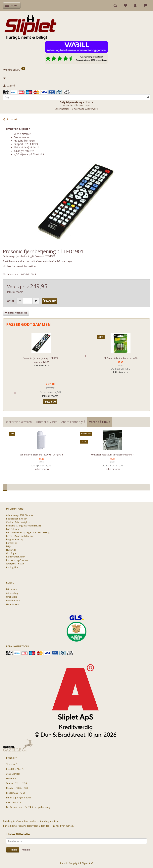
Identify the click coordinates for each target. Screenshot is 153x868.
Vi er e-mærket (22, 134)
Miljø (9, 546)
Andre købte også (73, 422)
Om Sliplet (12, 553)
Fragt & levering (15, 539)
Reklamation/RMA (16, 557)
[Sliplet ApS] (30, 26)
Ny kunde (11, 550)
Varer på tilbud (100, 422)
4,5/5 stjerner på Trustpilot (29, 154)
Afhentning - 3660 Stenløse (20, 515)
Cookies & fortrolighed (18, 522)
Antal (11, 301)
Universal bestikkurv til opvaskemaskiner (112, 455)
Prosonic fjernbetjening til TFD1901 (41, 358)
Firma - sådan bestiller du (19, 536)
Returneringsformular (18, 560)
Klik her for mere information (19, 266)
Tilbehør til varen (47, 422)
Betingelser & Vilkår (17, 519)
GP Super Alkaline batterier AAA (121, 358)
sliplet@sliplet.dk (30, 147)
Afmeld (26, 850)
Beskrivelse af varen (18, 422)
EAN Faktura (13, 529)
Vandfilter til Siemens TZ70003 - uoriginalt (41, 455)
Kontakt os (12, 543)
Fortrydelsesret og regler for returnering (28, 532)
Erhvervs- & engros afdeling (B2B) (23, 526)
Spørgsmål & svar (15, 564)
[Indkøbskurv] (76, 70)
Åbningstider (13, 567)
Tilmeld (13, 850)
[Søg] (148, 97)
